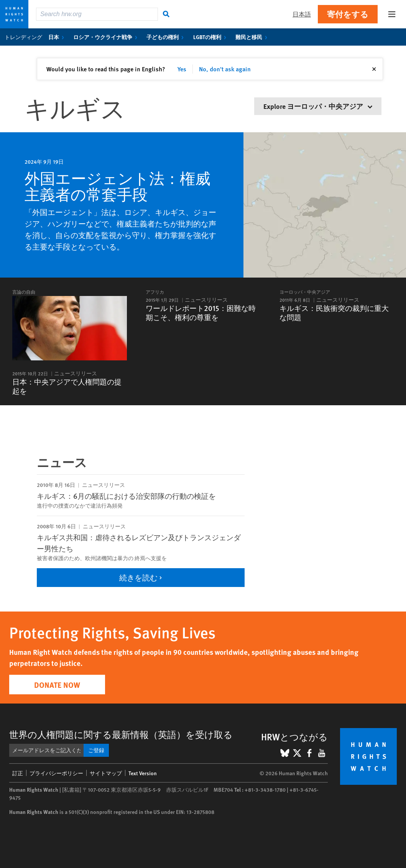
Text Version (143, 773)
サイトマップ (106, 773)
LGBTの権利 (211, 37)
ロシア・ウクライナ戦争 (107, 37)
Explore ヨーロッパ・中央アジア (318, 106)
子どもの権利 (167, 37)
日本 (58, 37)
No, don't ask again (225, 69)
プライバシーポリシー (56, 773)
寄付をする (348, 14)
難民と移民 (253, 37)
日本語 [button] (302, 14)
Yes (182, 69)
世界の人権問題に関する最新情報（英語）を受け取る (121, 734)
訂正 (18, 773)
